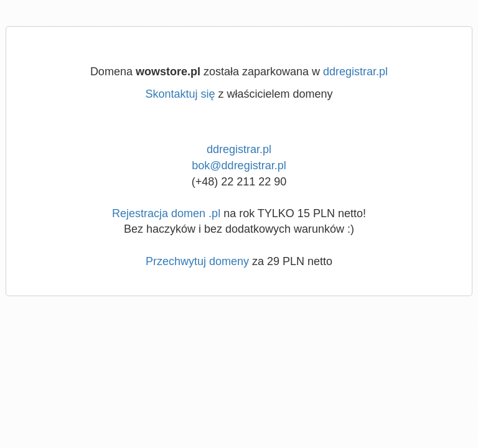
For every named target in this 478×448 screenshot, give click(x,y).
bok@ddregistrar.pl (239, 166)
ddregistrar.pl (355, 72)
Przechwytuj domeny (197, 261)
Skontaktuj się (180, 94)
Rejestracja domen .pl (166, 213)
